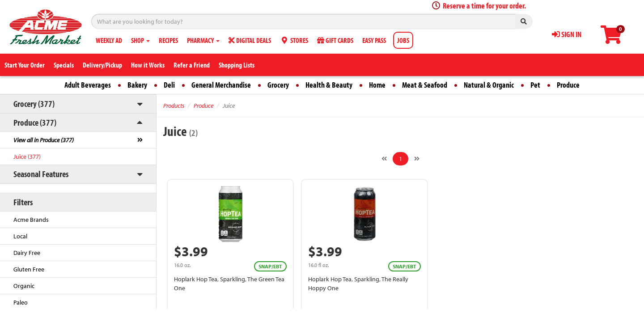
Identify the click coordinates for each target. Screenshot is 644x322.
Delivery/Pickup (102, 65)
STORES (294, 40)
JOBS (403, 40)
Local (20, 236)
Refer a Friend (192, 65)
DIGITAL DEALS (250, 40)
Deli (169, 85)
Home (377, 85)
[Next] (417, 159)
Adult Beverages (88, 85)
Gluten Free (29, 269)
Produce (568, 85)
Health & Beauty (329, 85)
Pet (535, 85)
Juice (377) (27, 157)
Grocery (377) (34, 104)
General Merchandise (221, 85)
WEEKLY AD (109, 40)
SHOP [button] (140, 40)
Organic (24, 286)
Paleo (21, 302)
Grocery (278, 85)
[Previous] (384, 159)
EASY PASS (374, 40)
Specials (64, 65)
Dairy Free (27, 253)
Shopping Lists (237, 65)
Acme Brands (31, 220)
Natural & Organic (489, 85)
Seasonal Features (41, 174)
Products (174, 106)
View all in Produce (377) (44, 140)
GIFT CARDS (335, 40)
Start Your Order (25, 65)
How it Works (148, 65)
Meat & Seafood (425, 85)
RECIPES (168, 40)
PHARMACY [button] (203, 40)
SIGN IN (567, 34)
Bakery (137, 85)
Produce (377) (35, 122)
